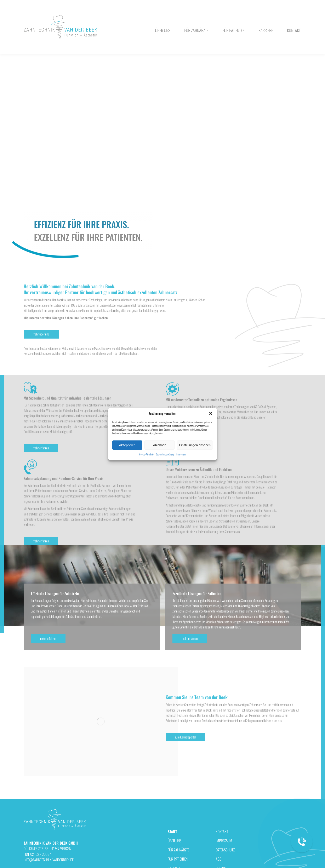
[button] (211, 414)
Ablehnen (159, 445)
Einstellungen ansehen (195, 445)
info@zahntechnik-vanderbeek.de (231, 58)
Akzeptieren (127, 445)
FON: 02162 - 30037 (270, 58)
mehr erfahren (41, 546)
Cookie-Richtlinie (146, 455)
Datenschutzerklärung (165, 455)
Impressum (181, 455)
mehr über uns (41, 381)
